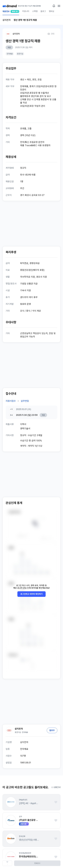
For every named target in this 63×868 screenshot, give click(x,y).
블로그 (43, 11)
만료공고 (37, 863)
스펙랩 (35, 11)
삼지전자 (16, 34)
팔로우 (52, 730)
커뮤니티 (26, 11)
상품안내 (56, 787)
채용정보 (11, 13)
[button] (11, 802)
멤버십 (52, 11)
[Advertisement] (31, 224)
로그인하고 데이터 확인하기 (31, 594)
